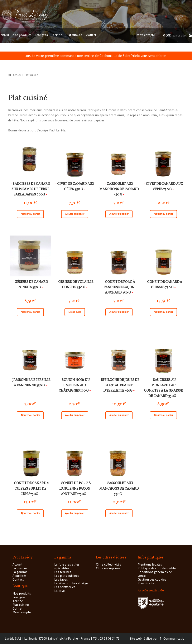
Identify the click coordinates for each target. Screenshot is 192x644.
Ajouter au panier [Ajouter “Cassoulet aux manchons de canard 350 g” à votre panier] (119, 214)
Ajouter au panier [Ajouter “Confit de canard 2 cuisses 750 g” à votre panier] (163, 312)
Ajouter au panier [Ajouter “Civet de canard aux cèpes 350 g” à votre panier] (75, 214)
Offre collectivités (109, 564)
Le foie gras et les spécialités (67, 566)
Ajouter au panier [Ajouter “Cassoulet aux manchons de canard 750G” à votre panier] (119, 513)
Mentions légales (150, 564)
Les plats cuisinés (67, 576)
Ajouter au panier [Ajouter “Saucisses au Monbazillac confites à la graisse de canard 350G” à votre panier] (163, 415)
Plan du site (146, 583)
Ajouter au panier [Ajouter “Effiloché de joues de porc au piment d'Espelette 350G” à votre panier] (119, 415)
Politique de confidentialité (157, 568)
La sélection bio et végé (71, 583)
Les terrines (63, 572)
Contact (18, 579)
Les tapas (61, 579)
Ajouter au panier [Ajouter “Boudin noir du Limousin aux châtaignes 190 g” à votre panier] (75, 415)
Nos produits (22, 35)
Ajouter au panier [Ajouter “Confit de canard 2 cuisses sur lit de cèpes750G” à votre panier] (30, 513)
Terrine (57, 35)
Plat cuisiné (74, 35)
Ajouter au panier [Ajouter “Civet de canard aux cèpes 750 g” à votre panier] (163, 214)
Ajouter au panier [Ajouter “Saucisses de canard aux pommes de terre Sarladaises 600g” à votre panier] (30, 214)
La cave (59, 591)
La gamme (20, 572)
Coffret (91, 35)
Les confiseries (65, 587)
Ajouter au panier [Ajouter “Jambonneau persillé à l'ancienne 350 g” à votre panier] (30, 415)
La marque (20, 568)
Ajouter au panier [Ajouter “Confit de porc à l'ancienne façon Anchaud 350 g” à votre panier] (119, 312)
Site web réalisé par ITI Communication (158, 638)
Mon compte (146, 35)
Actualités (20, 576)
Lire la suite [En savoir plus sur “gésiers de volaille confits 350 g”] (75, 312)
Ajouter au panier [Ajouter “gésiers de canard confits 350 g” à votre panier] (30, 312)
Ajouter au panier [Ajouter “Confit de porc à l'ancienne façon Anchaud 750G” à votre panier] (75, 513)
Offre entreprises (108, 568)
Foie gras (41, 35)
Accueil (17, 75)
